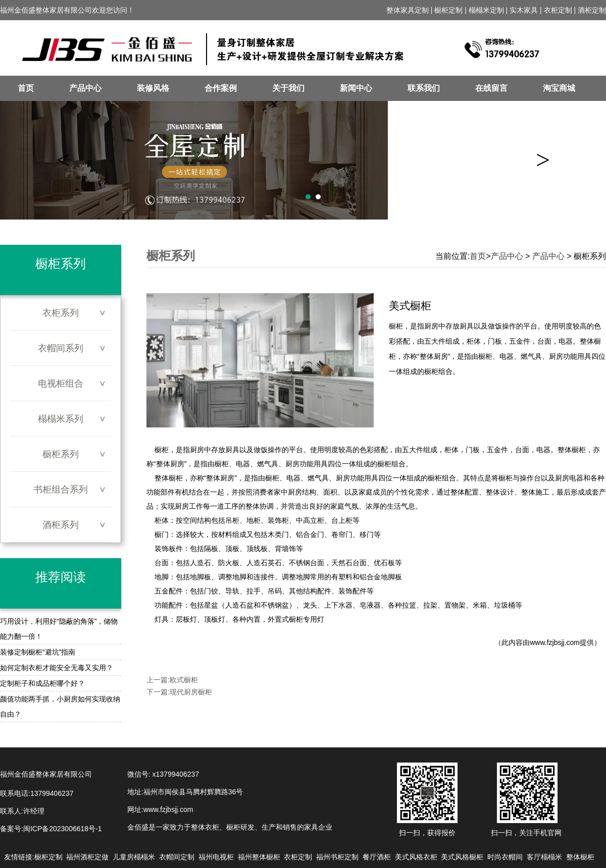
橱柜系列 (61, 454)
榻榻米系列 (61, 419)
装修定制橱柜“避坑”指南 (38, 652)
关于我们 (288, 88)
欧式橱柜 (184, 680)
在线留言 (491, 88)
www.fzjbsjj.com (555, 642)
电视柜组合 (61, 384)
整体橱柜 (169, 478)
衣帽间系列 (61, 348)
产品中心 (85, 88)
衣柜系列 (61, 313)
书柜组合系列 (61, 490)
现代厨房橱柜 (191, 692)
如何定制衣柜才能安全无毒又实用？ (57, 668)
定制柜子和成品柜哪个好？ (42, 683)
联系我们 (424, 88)
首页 (26, 88)
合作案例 (221, 88)
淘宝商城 (559, 88)
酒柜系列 (61, 525)
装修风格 (153, 88)
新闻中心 (356, 88)
